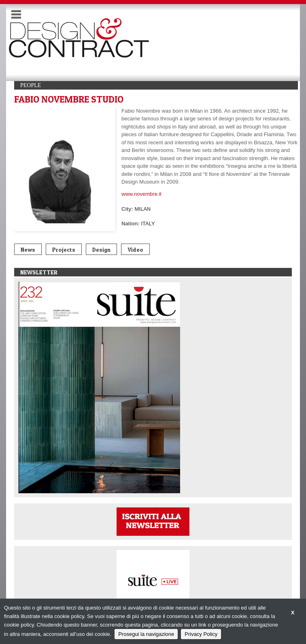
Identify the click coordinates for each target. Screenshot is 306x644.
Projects (64, 249)
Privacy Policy (201, 634)
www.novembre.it (141, 194)
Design (101, 249)
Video (135, 249)
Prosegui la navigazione (146, 634)
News (28, 249)
